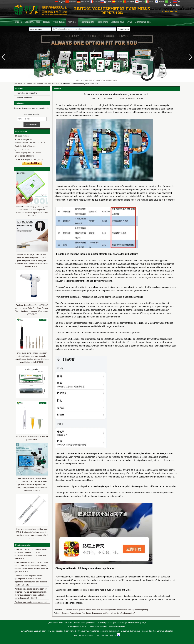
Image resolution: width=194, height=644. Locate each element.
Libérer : (122, 99)
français (97, 2)
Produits (47, 22)
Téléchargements (86, 22)
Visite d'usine (59, 22)
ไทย (179, 2)
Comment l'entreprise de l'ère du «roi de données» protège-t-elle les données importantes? (98, 613)
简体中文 (73, 2)
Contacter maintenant (32, 163)
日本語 (142, 2)
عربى (171, 2)
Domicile (17, 84)
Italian (152, 2)
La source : (109, 99)
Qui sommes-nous (32, 22)
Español (119, 2)
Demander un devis (172, 5)
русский (108, 2)
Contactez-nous (117, 22)
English (62, 2)
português (131, 2)
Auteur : (93, 99)
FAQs (129, 22)
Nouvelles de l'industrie (42, 84)
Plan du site (119, 623)
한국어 (161, 2)
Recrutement (102, 22)
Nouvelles (72, 22)
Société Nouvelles (25, 98)
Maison (18, 22)
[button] (190, 57)
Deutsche (85, 2)
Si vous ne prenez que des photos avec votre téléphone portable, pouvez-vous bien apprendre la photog (106, 610)
